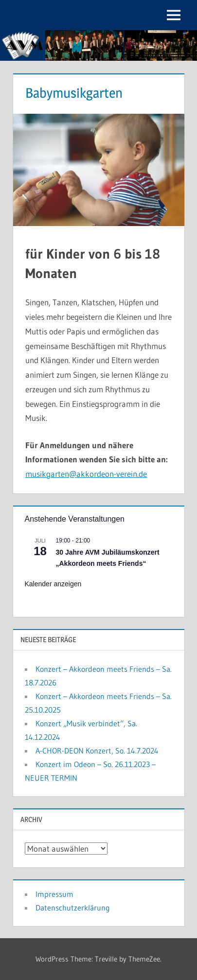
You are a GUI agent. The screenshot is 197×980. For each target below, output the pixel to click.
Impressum (54, 894)
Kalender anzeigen (53, 584)
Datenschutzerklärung (73, 908)
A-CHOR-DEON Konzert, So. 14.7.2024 (97, 751)
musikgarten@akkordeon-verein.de (86, 474)
